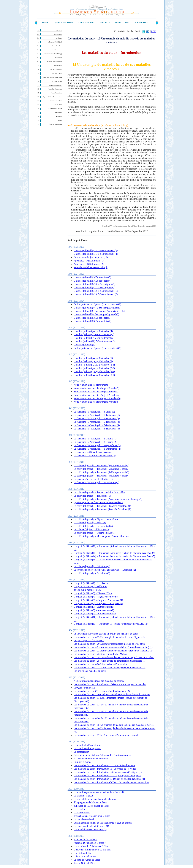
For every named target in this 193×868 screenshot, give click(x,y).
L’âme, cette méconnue (85, 856)
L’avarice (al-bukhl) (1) (85, 345)
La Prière (59, 30)
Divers (60, 120)
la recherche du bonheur (85, 839)
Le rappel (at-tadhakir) (85, 819)
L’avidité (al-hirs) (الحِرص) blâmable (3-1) (94, 371)
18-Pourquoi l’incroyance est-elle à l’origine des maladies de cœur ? (107, 634)
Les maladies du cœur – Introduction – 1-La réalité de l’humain (104, 765)
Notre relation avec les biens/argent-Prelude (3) (96, 392)
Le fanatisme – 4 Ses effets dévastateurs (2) (95, 456)
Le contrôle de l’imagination (87, 748)
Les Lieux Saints (56, 81)
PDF (153, 31)
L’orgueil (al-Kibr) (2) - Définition (90, 587)
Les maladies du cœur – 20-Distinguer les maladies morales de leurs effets (109, 644)
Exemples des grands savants (52, 77)
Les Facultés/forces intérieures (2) (90, 830)
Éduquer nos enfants (55, 124)
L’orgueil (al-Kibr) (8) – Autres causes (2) (94, 610)
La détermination (82, 813)
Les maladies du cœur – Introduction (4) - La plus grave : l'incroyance (107, 776)
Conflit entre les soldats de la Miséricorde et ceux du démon (103, 823)
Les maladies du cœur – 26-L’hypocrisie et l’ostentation (100, 664)
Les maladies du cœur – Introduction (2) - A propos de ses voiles (105, 769)
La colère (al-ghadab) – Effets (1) (90, 523)
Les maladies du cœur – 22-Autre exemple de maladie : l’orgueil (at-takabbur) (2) (113, 651)
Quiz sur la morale (83, 762)
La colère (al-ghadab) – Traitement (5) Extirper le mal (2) (101, 469)
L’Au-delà (59, 58)
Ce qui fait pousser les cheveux (89, 640)
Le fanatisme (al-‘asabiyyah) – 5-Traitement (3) (97, 422)
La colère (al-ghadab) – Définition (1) (92, 566)
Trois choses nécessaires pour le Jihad (92, 816)
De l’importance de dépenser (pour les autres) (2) (97, 304)
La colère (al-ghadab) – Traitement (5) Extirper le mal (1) (101, 466)
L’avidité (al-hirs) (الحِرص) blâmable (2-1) (94, 365)
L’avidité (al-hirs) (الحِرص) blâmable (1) (93, 358)
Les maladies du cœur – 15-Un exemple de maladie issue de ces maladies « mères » (114, 725)
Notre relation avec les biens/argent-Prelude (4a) (97, 395)
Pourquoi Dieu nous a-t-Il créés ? (90, 843)
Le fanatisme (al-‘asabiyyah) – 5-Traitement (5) (97, 429)
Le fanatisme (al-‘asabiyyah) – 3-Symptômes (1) (97, 445)
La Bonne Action (56, 73)
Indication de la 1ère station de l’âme (91, 806)
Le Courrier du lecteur (55, 101)
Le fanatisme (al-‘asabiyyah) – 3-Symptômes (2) (97, 449)
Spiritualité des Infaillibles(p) (52, 54)
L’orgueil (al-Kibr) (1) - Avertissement (92, 583)
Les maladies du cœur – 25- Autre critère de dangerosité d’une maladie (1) (109, 661)
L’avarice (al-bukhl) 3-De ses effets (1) (92, 318)
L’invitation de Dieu (83, 853)
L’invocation (58, 34)
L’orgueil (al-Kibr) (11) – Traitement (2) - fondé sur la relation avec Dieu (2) (111, 624)
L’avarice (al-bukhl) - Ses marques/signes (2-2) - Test (99, 311)
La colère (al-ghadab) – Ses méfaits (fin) (93, 526)
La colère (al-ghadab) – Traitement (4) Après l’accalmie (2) (102, 509)
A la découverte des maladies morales (92, 759)
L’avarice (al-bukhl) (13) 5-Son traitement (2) (96, 294)
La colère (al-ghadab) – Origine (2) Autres (94, 533)
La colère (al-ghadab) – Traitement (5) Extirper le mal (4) (101, 476)
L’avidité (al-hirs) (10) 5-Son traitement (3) (94, 341)
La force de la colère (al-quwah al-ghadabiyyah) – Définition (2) (105, 570)
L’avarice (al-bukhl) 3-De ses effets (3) (92, 277)
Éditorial (59, 117)
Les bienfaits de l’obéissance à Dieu (91, 846)
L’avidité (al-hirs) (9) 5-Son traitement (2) (94, 338)
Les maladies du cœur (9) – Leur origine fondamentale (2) (102, 691)
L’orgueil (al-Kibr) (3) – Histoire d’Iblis (93, 593)
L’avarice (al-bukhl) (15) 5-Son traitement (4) (96, 254)
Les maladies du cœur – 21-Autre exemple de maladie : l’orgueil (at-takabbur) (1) (113, 647)
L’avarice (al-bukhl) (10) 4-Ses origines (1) (94, 284)
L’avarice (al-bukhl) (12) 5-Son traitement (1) (96, 291)
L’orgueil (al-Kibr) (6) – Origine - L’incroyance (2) (98, 603)
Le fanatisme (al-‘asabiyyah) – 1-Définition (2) (96, 482)
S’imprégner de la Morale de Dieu (90, 802)
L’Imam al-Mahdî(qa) (55, 42)
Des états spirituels (56, 69)
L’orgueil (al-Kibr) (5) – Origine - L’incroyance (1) (98, 600)
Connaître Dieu (57, 46)
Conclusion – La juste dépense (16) (91, 257)
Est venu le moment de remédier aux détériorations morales (102, 755)
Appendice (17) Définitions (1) (89, 261)
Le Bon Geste (57, 66)
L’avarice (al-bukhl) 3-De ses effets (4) (92, 281)
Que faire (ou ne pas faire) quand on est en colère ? (98, 502)
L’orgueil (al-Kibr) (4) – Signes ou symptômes (96, 597)
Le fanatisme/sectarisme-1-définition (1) (93, 479)
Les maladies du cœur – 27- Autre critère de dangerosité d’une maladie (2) (109, 668)
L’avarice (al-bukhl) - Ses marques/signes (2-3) (96, 314)
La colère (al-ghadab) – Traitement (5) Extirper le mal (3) (101, 472)
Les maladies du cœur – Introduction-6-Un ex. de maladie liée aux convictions (111, 782)
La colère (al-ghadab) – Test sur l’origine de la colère (99, 492)
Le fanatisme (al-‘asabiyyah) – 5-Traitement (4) (97, 425)
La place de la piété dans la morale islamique (95, 799)
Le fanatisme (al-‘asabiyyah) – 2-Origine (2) (95, 442)
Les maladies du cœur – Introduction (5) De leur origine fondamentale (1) (109, 779)
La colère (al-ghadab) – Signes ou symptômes (96, 519)
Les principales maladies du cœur (90, 671)
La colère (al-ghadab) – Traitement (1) (92, 496)
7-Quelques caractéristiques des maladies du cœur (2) (99, 681)
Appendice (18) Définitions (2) (89, 264)
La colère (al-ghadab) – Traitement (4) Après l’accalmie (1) (102, 506)
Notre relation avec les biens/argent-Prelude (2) (96, 388)
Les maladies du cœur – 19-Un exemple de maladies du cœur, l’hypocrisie (109, 637)
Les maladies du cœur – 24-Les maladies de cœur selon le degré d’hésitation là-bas (114, 657)
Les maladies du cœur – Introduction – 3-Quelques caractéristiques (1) (108, 772)
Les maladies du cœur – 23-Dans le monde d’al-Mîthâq (100, 654)
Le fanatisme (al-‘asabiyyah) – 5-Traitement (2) (97, 418)
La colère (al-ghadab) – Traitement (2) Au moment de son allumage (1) (108, 499)
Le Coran (59, 38)
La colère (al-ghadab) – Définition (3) (92, 573)
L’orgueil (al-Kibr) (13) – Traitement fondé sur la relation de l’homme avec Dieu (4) (114, 553)
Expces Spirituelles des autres (52, 97)
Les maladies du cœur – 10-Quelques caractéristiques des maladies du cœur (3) (112, 694)
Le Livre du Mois (56, 105)
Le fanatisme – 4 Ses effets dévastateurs (93, 452)
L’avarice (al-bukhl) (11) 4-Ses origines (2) (94, 288)
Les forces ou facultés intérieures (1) (91, 826)
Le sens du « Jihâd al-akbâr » (88, 860)
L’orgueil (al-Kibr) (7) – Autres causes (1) (94, 607)
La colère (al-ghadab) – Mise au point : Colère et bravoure (102, 536)
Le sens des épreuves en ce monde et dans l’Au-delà (99, 792)
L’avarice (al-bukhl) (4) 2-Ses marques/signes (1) (97, 308)
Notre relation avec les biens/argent (91, 385)
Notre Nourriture (56, 93)
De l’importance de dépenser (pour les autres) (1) (97, 348)
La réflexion (80, 809)
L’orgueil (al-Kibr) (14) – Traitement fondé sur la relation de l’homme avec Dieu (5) (114, 556)
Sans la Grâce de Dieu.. (85, 863)
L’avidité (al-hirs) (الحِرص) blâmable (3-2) (94, 375)
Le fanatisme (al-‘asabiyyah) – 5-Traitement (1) (97, 415)
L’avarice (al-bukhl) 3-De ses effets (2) (92, 321)
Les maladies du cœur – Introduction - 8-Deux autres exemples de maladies (110, 684)
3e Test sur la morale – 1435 (87, 590)
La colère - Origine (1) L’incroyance (91, 529)
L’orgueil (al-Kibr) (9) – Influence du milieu (95, 614)
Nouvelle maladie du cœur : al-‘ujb (90, 267)
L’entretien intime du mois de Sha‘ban (92, 850)
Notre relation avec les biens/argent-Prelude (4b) (97, 398)
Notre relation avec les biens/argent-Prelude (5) (96, 402)
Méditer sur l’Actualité (54, 62)
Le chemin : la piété (83, 796)
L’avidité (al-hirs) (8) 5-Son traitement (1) (94, 334)
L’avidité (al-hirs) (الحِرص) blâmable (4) (93, 331)
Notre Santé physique (55, 89)
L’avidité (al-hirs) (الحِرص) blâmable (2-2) (94, 368)
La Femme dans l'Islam (54, 109)
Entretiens (59, 113)
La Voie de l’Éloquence (54, 50)
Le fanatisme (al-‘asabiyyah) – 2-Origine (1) (95, 439)
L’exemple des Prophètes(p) (87, 745)
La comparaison (81, 752)
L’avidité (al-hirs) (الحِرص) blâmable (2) (93, 361)
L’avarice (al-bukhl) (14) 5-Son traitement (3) (96, 250)
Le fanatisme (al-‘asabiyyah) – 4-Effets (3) (94, 412)
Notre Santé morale (56, 85)
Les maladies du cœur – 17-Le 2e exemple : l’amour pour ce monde (106, 735)
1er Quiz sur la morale (84, 688)
